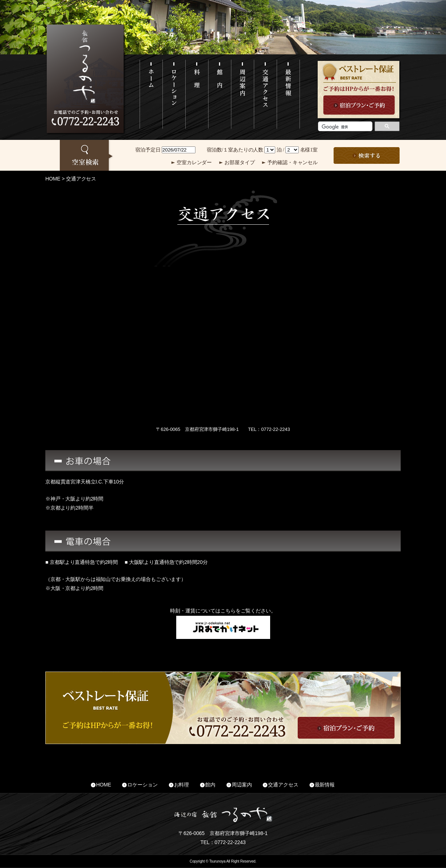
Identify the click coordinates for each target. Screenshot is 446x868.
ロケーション (142, 785)
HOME (53, 179)
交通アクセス (283, 785)
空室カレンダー (194, 163)
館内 (210, 785)
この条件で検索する (367, 155)
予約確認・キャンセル (292, 163)
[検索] (344, 127)
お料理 (182, 785)
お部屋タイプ (239, 163)
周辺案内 (242, 785)
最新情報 (325, 785)
